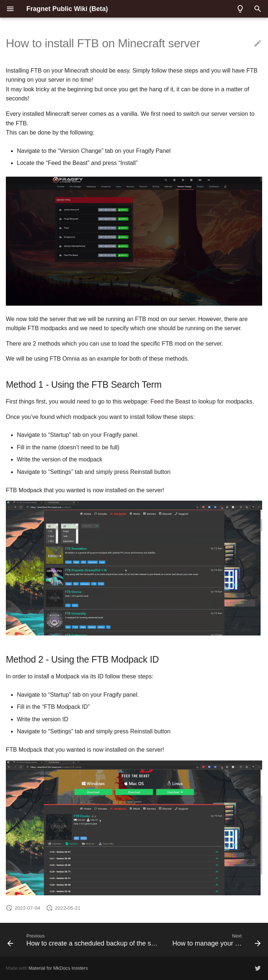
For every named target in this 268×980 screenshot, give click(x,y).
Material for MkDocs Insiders (58, 968)
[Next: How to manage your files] (216, 940)
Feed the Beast (170, 401)
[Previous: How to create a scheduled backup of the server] (83, 940)
